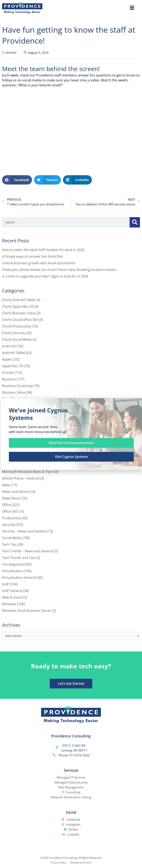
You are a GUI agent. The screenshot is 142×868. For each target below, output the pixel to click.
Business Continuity (17, 386)
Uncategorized (14, 564)
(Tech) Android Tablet (19, 300)
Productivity (11, 518)
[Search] (135, 222)
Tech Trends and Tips (19, 558)
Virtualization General (19, 577)
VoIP (6, 584)
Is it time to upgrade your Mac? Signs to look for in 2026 (45, 276)
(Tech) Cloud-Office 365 (20, 320)
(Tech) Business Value (19, 313)
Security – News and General (24, 531)
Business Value (14, 392)
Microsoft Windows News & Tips (27, 472)
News (6, 485)
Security (8, 525)
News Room (11, 498)
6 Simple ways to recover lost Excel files (33, 256)
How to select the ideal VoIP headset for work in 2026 (43, 250)
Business (9, 379)
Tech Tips (9, 544)
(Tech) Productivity (17, 326)
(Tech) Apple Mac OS (18, 306)
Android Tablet (14, 353)
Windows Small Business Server (27, 611)
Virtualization (12, 571)
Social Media (12, 538)
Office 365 (10, 511)
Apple (7, 359)
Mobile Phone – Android (21, 478)
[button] (17, 180)
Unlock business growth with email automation (39, 263)
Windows (9, 604)
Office (7, 505)
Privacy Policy (59, 863)
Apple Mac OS (13, 366)
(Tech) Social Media (17, 339)
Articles (11, 53)
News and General (16, 492)
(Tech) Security (14, 333)
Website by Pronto (81, 863)
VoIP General (12, 591)
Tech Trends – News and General (28, 551)
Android (8, 346)
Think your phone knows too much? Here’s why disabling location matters (59, 270)
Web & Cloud (12, 597)
